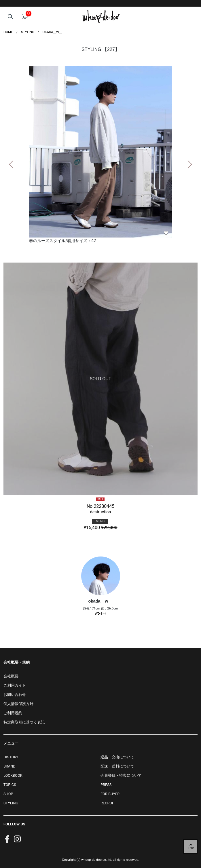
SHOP (8, 794)
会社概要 (11, 676)
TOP (191, 848)
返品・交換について (117, 757)
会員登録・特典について (121, 775)
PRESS (106, 785)
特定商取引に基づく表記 (24, 722)
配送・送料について (117, 766)
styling (28, 32)
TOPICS (10, 785)
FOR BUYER (110, 794)
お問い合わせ (15, 695)
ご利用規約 (13, 713)
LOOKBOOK (13, 775)
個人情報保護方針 (18, 704)
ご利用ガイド (15, 685)
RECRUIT (108, 803)
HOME (8, 32)
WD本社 (100, 614)
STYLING (11, 803)
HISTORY (11, 757)
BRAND (10, 766)
